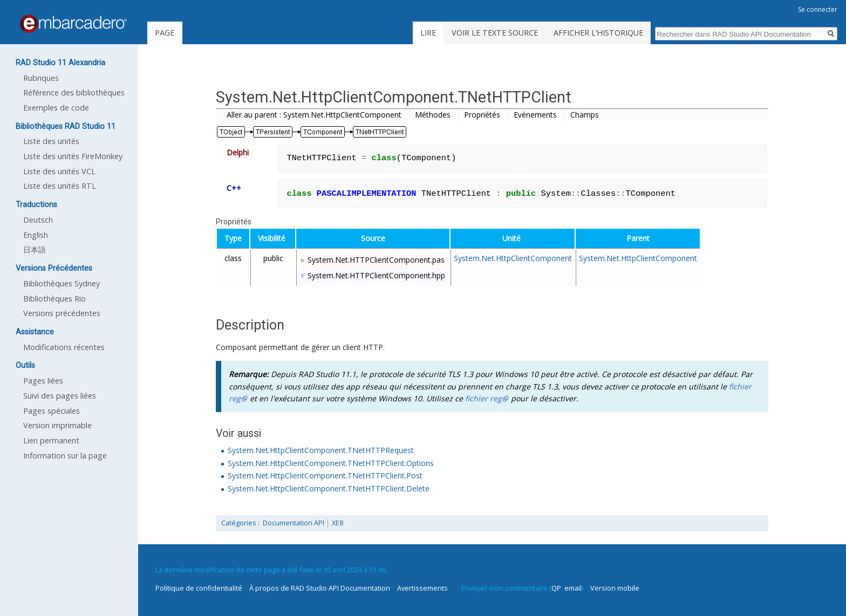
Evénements (535, 115)
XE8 (337, 523)
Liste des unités (51, 141)
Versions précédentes (62, 313)
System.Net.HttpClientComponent (513, 258)
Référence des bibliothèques (74, 93)
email (573, 588)
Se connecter (818, 9)
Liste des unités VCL (59, 171)
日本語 (35, 249)
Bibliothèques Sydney (62, 283)
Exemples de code (56, 108)
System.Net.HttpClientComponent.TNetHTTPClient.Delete (329, 488)
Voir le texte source (495, 33)
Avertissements (422, 588)
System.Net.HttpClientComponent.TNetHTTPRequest (321, 450)
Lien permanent (51, 440)
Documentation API (294, 523)
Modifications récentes (64, 347)
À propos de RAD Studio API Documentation (320, 588)
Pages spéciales (52, 411)
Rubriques (41, 78)
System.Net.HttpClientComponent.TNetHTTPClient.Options (331, 463)
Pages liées (43, 381)
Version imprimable (57, 425)
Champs (585, 115)
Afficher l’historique (598, 33)
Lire (428, 33)
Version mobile (615, 588)
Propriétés (482, 115)
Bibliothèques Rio (54, 299)
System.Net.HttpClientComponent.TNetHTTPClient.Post (325, 475)
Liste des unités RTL (60, 186)
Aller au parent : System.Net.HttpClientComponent (314, 115)
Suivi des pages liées (60, 396)
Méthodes (433, 115)
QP (556, 588)
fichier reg (483, 398)
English (36, 235)
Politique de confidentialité (199, 588)
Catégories (239, 523)
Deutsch (38, 220)
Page (165, 33)
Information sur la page (65, 456)
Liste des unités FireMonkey (73, 156)
